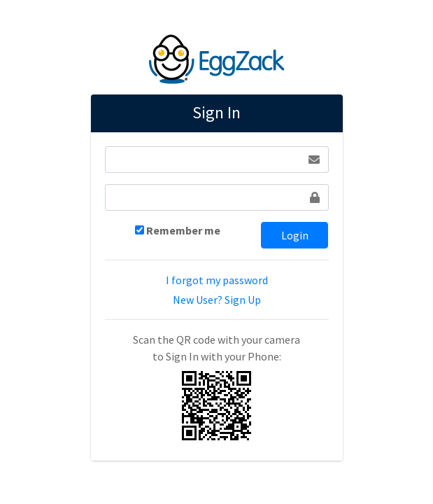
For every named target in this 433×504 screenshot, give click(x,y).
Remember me (183, 230)
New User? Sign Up (217, 300)
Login (295, 235)
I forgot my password (217, 280)
